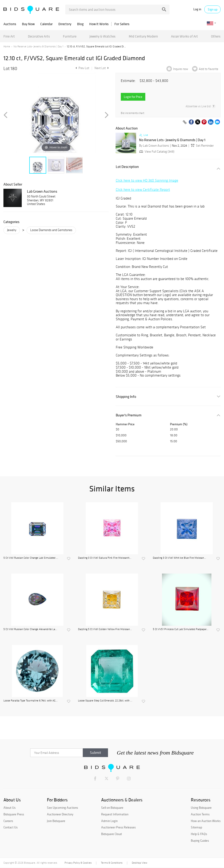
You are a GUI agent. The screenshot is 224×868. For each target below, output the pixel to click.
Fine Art (9, 36)
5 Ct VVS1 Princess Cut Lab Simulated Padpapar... (181, 629)
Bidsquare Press (14, 814)
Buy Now (28, 24)
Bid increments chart (132, 113)
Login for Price (133, 97)
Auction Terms (200, 814)
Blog (80, 24)
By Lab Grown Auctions (154, 146)
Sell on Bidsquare (112, 808)
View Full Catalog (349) (156, 152)
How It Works (99, 24)
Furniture (70, 36)
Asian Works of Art (184, 36)
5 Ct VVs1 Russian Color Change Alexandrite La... (30, 629)
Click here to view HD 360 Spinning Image (147, 180)
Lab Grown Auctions (42, 191)
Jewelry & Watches (103, 36)
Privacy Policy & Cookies (78, 863)
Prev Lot (82, 68)
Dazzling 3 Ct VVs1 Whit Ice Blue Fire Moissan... (179, 558)
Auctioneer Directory (60, 814)
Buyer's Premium (129, 415)
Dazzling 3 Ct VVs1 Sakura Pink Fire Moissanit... (105, 558)
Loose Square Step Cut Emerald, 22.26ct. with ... (105, 701)
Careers (8, 821)
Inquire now (181, 69)
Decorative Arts (39, 36)
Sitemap (196, 827)
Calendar (46, 24)
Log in (197, 9)
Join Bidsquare (56, 821)
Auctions (10, 24)
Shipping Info (126, 397)
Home (7, 46)
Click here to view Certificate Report (143, 190)
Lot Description (127, 167)
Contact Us (11, 827)
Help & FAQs (199, 834)
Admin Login (109, 821)
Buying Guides (200, 841)
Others (216, 36)
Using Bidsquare (201, 808)
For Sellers (122, 24)
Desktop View (139, 863)
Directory (65, 24)
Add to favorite (209, 69)
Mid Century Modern (143, 36)
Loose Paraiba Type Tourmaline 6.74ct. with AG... (31, 701)
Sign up (213, 9)
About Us (9, 808)
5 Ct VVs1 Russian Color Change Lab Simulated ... (31, 558)
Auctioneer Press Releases (118, 827)
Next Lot (102, 68)
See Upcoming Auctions (62, 808)
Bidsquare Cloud (111, 834)
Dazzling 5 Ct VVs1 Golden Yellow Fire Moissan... (105, 629)
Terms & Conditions (112, 863)
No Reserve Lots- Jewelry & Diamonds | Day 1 (38, 46)
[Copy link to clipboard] (185, 122)
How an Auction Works (206, 821)
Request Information (115, 814)
